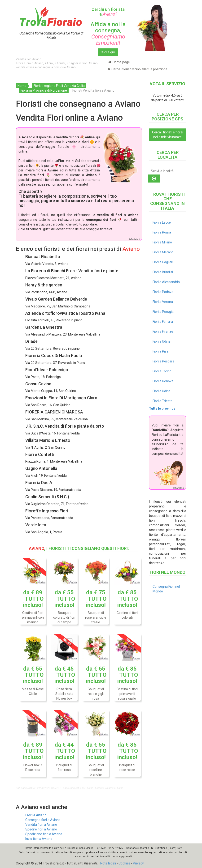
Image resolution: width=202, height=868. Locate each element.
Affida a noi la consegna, (108, 34)
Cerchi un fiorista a (108, 12)
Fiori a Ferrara (163, 322)
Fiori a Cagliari (163, 262)
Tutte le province (162, 408)
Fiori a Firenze (163, 332)
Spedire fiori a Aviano (41, 829)
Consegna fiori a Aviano (43, 820)
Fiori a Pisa (160, 351)
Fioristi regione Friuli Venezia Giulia (59, 86)
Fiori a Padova (163, 292)
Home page (119, 62)
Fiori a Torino (162, 371)
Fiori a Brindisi (163, 272)
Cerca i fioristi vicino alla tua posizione (138, 69)
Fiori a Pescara (163, 361)
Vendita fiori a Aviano (41, 825)
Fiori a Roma (162, 232)
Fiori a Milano (162, 242)
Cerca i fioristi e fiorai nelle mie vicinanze (168, 135)
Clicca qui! (108, 52)
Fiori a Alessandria (166, 282)
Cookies (124, 863)
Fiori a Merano (163, 252)
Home (22, 86)
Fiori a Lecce (162, 222)
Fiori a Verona (163, 302)
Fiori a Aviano (36, 815)
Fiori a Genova (163, 381)
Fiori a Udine (162, 341)
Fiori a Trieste (162, 401)
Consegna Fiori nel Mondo (166, 589)
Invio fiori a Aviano (39, 839)
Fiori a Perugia (163, 312)
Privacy (138, 863)
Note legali (108, 863)
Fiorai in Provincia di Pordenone (44, 90)
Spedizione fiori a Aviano (44, 834)
